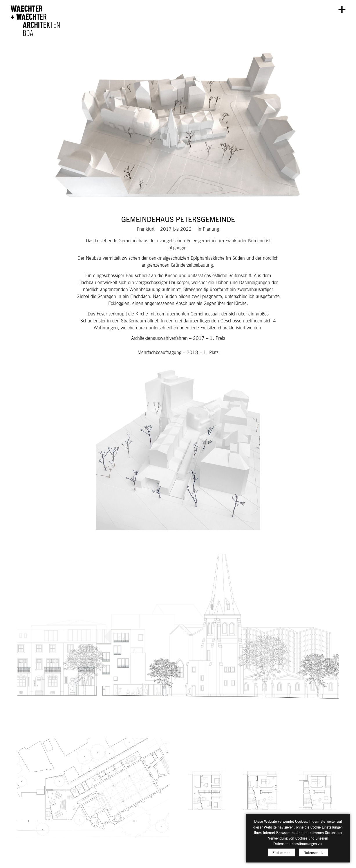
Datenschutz (313, 856)
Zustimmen (281, 856)
